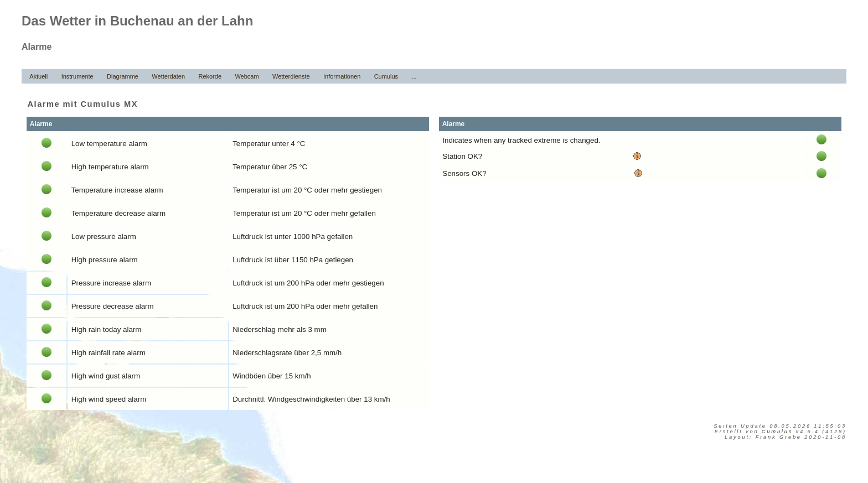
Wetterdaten (168, 76)
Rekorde (210, 76)
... (414, 76)
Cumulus (386, 76)
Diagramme (123, 76)
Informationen (342, 76)
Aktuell (38, 76)
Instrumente (77, 76)
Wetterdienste (291, 76)
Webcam (247, 76)
